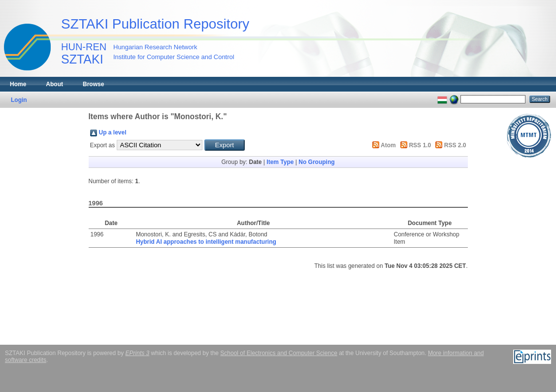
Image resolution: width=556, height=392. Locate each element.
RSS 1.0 (420, 145)
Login (19, 100)
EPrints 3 (138, 353)
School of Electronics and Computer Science (278, 353)
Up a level (113, 132)
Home (18, 84)
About (54, 84)
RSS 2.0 (455, 145)
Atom (388, 145)
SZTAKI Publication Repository (155, 24)
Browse (93, 84)
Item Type (280, 162)
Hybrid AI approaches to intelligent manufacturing (206, 242)
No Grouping (316, 162)
